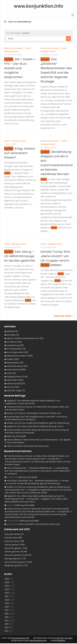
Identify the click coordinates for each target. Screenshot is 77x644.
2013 (7, 624)
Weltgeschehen (12, 51)
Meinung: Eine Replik (16, 436)
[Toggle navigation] (73, 15)
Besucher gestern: (14, 548)
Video (10, 373)
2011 (6, 631)
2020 (7, 600)
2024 (7, 586)
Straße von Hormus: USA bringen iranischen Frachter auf (34, 413)
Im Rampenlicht (15, 349)
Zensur (10, 387)
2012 (7, 628)
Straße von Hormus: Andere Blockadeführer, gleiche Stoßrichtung (38, 423)
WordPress (61, 640)
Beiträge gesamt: (13, 559)
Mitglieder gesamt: (14, 565)
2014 (7, 621)
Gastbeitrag (13, 345)
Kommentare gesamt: (16, 562)
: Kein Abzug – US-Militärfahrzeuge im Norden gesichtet (20, 256)
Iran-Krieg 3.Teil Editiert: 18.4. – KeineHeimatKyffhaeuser (33, 481)
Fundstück (12, 342)
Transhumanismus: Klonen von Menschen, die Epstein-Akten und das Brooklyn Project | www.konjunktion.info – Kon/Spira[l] (37, 457)
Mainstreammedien (13, 48)
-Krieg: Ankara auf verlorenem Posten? (20, 153)
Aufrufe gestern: (12, 545)
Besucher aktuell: (13, 534)
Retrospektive (13, 363)
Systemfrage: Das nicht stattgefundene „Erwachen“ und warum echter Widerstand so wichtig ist (37, 471)
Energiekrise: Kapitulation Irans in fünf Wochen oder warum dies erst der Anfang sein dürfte (38, 491)
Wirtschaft (12, 380)
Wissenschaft (13, 384)
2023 (7, 589)
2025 (7, 582)
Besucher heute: (13, 541)
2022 (7, 593)
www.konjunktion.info (21, 638)
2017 (6, 610)
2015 (7, 617)
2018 (7, 607)
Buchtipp (11, 335)
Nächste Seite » (63, 316)
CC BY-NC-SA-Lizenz (64, 638)
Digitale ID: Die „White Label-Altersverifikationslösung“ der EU (35, 426)
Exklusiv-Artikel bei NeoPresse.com (23, 338)
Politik (27, 48)
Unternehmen (14, 370)
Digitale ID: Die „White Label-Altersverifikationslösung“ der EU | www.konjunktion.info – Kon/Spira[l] (35, 497)
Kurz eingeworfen (15, 352)
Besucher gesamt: (14, 555)
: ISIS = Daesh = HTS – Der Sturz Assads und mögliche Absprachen (20, 68)
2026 (7, 579)
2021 (7, 596)
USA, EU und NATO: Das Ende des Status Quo (28, 446)
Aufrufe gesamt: (12, 552)
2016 (7, 614)
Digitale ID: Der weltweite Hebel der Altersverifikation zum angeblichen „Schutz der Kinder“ (32, 402)
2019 (7, 603)
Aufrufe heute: (11, 538)
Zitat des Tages (14, 391)
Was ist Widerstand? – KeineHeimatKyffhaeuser (29, 468)
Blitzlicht (11, 331)
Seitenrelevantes (15, 366)
